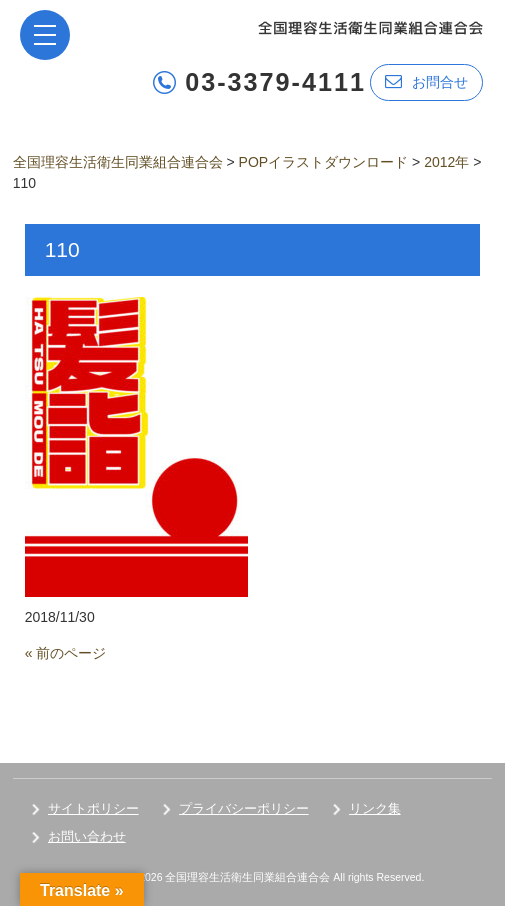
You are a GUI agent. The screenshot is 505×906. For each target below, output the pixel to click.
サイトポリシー (93, 808)
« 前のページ (66, 653)
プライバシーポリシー (244, 808)
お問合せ (426, 81)
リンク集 (375, 808)
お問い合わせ (87, 836)
